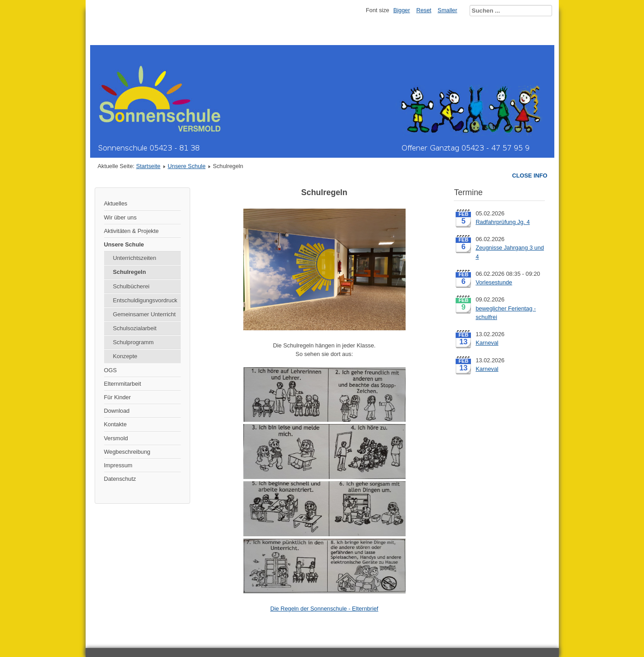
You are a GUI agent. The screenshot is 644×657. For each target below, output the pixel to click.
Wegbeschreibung (127, 452)
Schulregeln (130, 272)
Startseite (148, 166)
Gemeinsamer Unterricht (144, 314)
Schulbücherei (131, 286)
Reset (424, 10)
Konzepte (125, 356)
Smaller (447, 10)
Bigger (402, 10)
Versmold (116, 438)
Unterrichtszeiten (135, 258)
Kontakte (116, 424)
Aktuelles (116, 203)
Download (117, 411)
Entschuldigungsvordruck (145, 300)
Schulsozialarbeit (135, 328)
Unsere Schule (187, 166)
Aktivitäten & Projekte (132, 231)
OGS (110, 370)
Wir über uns (121, 217)
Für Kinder (118, 397)
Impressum (118, 465)
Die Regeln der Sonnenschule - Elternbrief (324, 609)
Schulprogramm (133, 342)
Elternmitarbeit (123, 384)
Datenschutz (120, 479)
